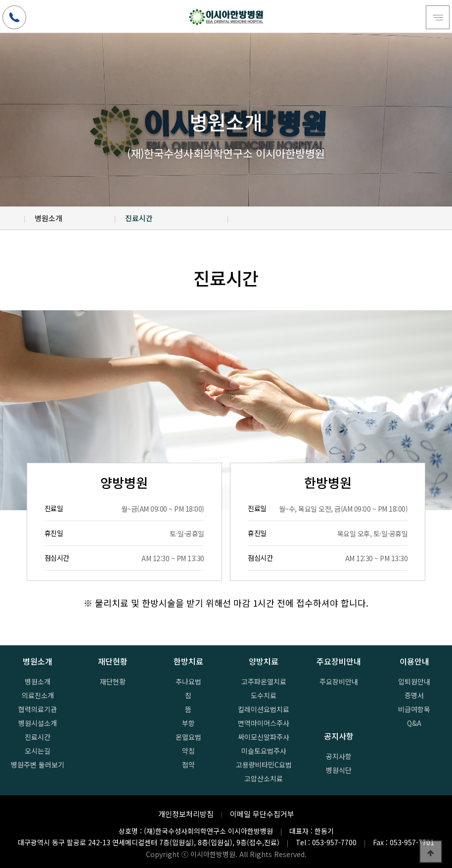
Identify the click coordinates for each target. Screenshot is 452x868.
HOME (12, 218)
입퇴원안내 (414, 681)
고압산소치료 (264, 778)
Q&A (414, 723)
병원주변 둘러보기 (38, 765)
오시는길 (38, 751)
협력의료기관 (38, 709)
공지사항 (339, 756)
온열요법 (188, 737)
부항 (188, 723)
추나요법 (188, 681)
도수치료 (264, 695)
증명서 (414, 695)
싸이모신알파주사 (264, 737)
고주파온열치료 (264, 681)
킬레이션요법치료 (264, 709)
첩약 (188, 765)
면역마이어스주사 (264, 723)
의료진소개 (38, 695)
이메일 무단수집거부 (262, 814)
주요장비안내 (339, 681)
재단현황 (113, 681)
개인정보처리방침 (186, 814)
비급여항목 (414, 709)
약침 (188, 751)
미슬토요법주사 (264, 751)
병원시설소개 (38, 723)
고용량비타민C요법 (264, 765)
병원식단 (339, 770)
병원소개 (38, 681)
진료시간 (38, 737)
